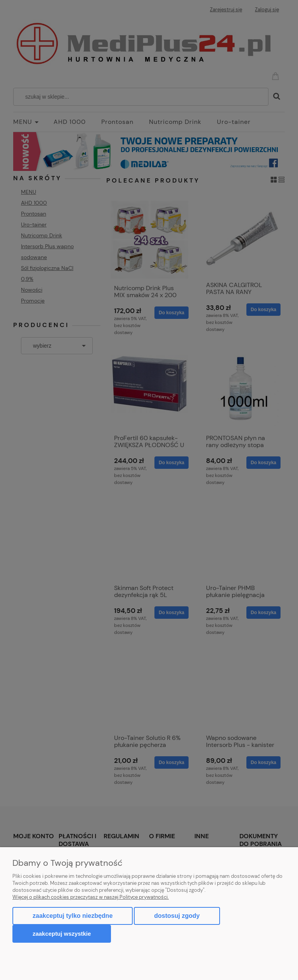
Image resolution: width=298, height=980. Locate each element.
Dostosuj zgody (177, 916)
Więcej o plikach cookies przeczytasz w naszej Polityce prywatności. (91, 897)
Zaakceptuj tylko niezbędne (73, 916)
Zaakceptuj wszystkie (62, 934)
